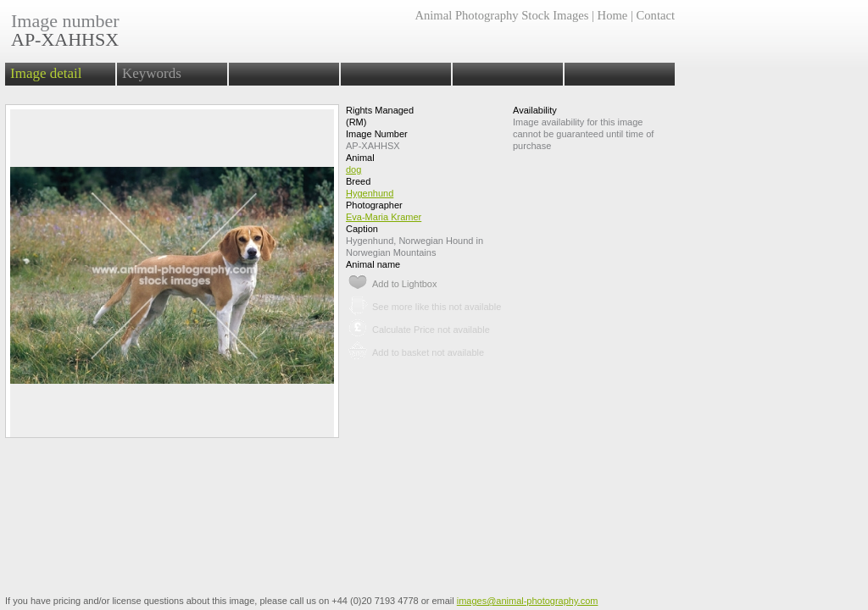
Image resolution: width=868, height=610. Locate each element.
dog (353, 169)
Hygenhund (370, 193)
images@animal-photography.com (528, 601)
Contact (656, 15)
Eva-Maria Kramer (384, 217)
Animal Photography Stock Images (501, 15)
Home (613, 15)
